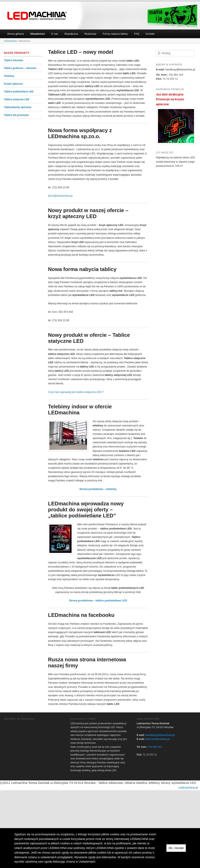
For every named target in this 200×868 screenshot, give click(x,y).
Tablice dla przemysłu (16, 115)
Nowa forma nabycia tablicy (82, 269)
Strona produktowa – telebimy (98, 489)
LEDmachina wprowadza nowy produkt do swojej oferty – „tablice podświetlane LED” (86, 510)
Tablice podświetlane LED (19, 92)
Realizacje (90, 34)
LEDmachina (37, 16)
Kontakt (150, 34)
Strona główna (15, 34)
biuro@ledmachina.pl (60, 196)
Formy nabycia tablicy (115, 34)
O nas (55, 34)
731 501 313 (155, 747)
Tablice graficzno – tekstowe (20, 68)
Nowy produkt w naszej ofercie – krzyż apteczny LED (88, 213)
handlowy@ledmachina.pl (160, 735)
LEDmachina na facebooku (81, 615)
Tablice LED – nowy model (81, 52)
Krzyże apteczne (13, 84)
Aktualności (37, 34)
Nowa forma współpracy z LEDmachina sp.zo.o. (80, 133)
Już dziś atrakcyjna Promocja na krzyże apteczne (170, 99)
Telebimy (9, 76)
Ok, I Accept (176, 848)
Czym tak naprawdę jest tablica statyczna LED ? (76, 392)
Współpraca (71, 34)
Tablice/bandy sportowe (18, 107)
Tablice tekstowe (13, 60)
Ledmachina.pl (188, 788)
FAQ (137, 34)
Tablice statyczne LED (17, 99)
